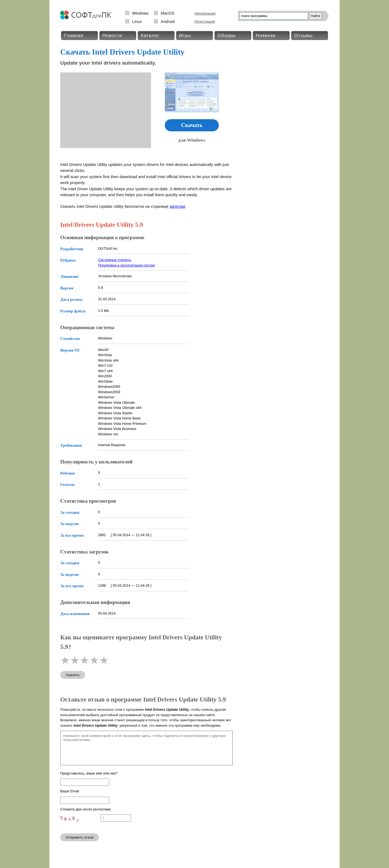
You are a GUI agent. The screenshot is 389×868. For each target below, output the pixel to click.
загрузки (177, 206)
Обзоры (227, 36)
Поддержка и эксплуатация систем (126, 265)
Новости (112, 36)
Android (168, 21)
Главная (74, 36)
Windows (140, 13)
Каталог (150, 36)
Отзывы (303, 36)
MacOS (167, 13)
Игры (185, 36)
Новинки (266, 36)
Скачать (192, 125)
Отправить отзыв (80, 837)
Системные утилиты (115, 260)
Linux (137, 21)
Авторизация (205, 13)
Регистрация (205, 21)
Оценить (73, 675)
